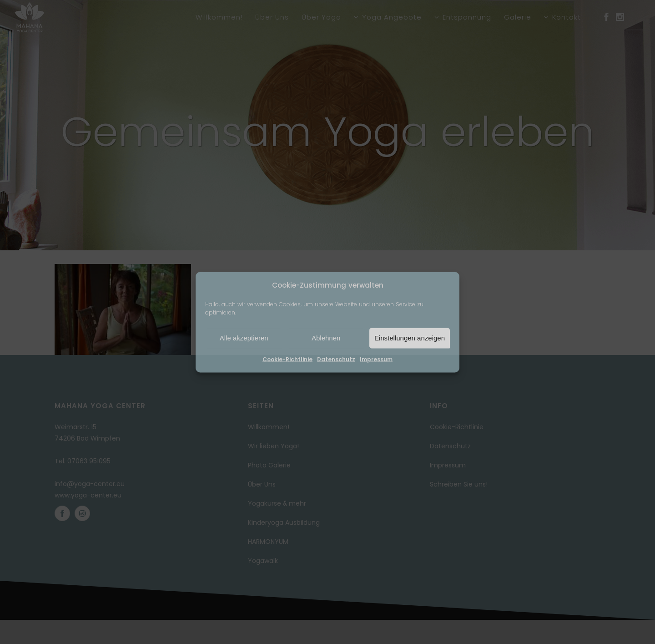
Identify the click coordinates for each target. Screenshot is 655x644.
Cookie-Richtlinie (287, 359)
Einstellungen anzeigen (410, 338)
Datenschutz (336, 359)
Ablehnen (326, 338)
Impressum (376, 359)
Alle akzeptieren (244, 338)
